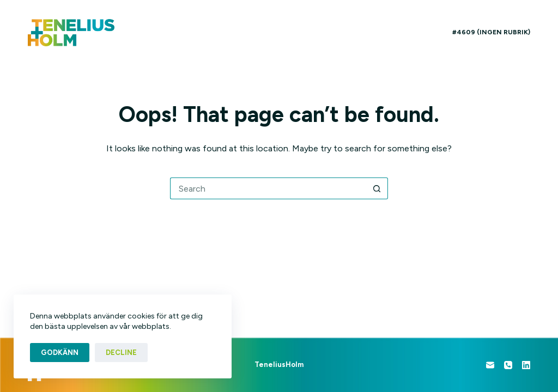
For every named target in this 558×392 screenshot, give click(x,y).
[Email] (490, 365)
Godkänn (60, 353)
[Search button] (377, 188)
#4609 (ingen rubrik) (491, 32)
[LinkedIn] (526, 365)
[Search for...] (268, 188)
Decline (121, 353)
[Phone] (508, 365)
